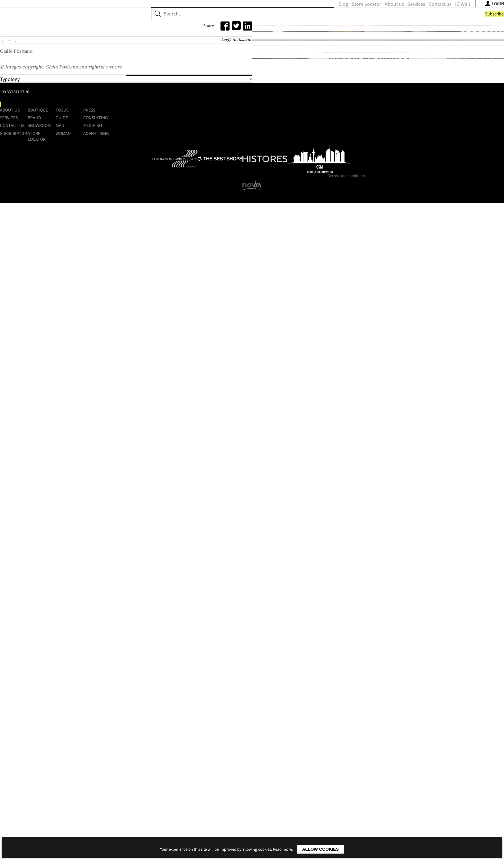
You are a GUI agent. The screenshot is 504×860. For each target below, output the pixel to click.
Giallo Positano (130, 85)
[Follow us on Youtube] (379, 18)
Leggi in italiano (306, 85)
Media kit (380, 754)
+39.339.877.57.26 (122, 752)
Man (308, 754)
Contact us (324, 18)
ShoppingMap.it (117, 17)
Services (301, 18)
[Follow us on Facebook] (364, 18)
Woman (312, 762)
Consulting (383, 746)
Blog (227, 18)
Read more (282, 849)
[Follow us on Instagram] (371, 18)
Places (239, 214)
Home (81, 85)
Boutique (88, 40)
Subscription (185, 762)
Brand (116, 40)
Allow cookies (320, 849)
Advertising (383, 762)
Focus (310, 738)
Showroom (145, 40)
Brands (100, 85)
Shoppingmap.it (108, 730)
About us (278, 18)
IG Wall (346, 18)
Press (377, 738)
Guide (310, 746)
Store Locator (250, 18)
